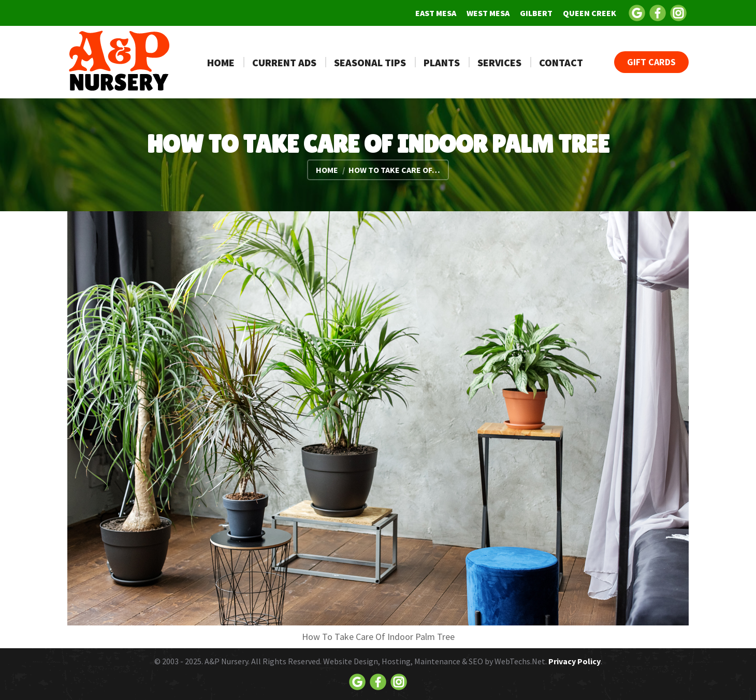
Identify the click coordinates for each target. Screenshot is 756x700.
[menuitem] (436, 13)
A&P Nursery (226, 661)
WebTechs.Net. (521, 661)
